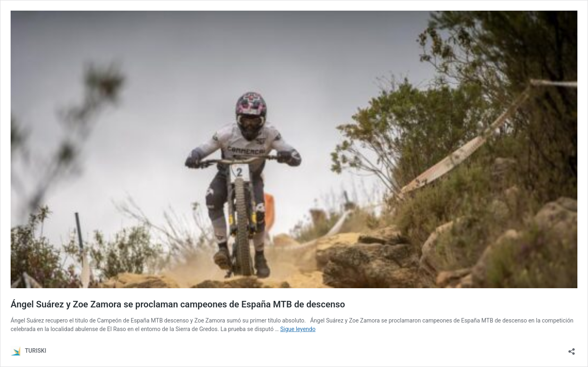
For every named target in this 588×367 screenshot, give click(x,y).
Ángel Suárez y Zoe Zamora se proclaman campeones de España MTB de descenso (178, 304)
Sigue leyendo (298, 329)
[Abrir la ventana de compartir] (572, 349)
